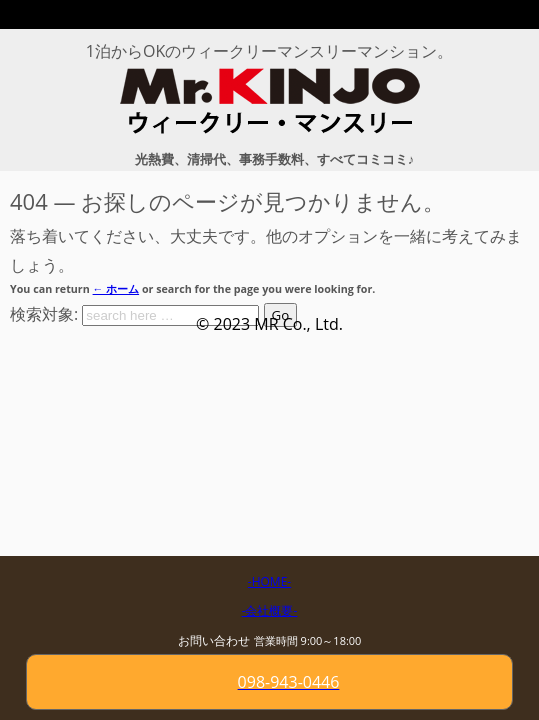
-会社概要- (270, 610)
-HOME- (269, 581)
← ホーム (116, 289)
